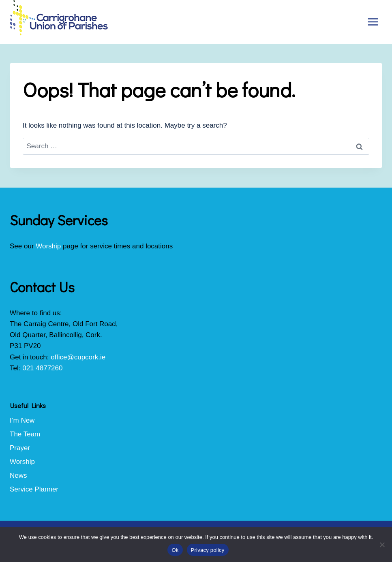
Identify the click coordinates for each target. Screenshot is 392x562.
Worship (48, 246)
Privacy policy (208, 550)
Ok (175, 550)
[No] (382, 545)
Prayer (20, 448)
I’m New (22, 420)
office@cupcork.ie (78, 357)
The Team (25, 434)
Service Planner (34, 489)
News (18, 475)
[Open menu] (373, 22)
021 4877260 (42, 368)
